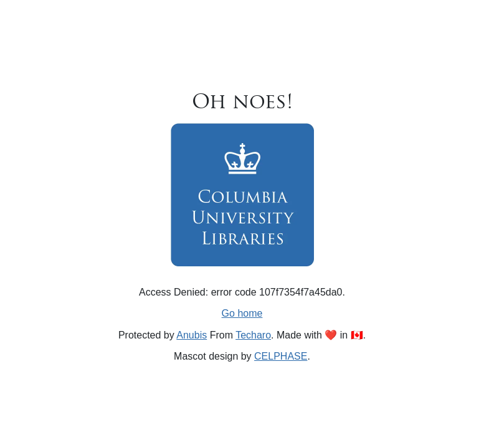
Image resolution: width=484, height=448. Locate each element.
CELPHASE (281, 356)
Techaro (253, 335)
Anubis (192, 335)
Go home (242, 313)
